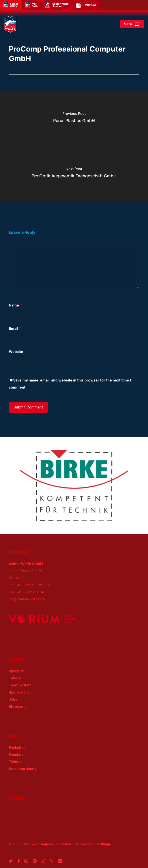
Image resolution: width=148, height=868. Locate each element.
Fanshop (16, 755)
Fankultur (17, 747)
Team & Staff (20, 685)
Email (15, 328)
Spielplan (17, 671)
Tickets (15, 762)
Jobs (13, 699)
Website (16, 352)
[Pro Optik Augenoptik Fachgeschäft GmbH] (74, 174)
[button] (132, 24)
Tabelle (15, 678)
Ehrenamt (17, 706)
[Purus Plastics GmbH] (74, 119)
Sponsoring (19, 692)
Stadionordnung (23, 769)
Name (15, 305)
